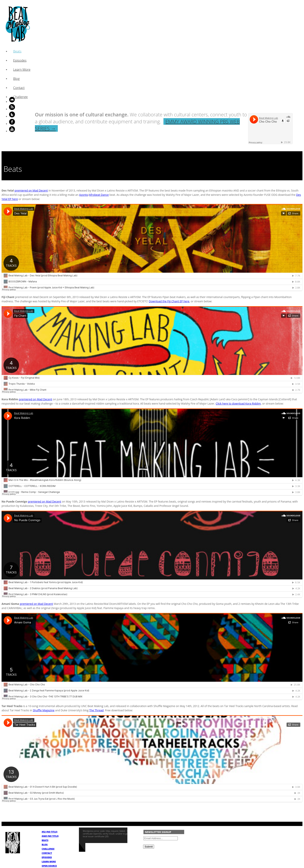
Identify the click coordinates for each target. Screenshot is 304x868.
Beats (17, 51)
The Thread (96, 710)
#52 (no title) (50, 832)
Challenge (20, 97)
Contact (19, 88)
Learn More (22, 69)
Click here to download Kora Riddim (238, 403)
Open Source (49, 866)
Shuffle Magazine (44, 710)
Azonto (84, 195)
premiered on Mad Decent (31, 190)
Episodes (20, 60)
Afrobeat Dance (99, 195)
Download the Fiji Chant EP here (169, 301)
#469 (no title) (50, 836)
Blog (16, 79)
